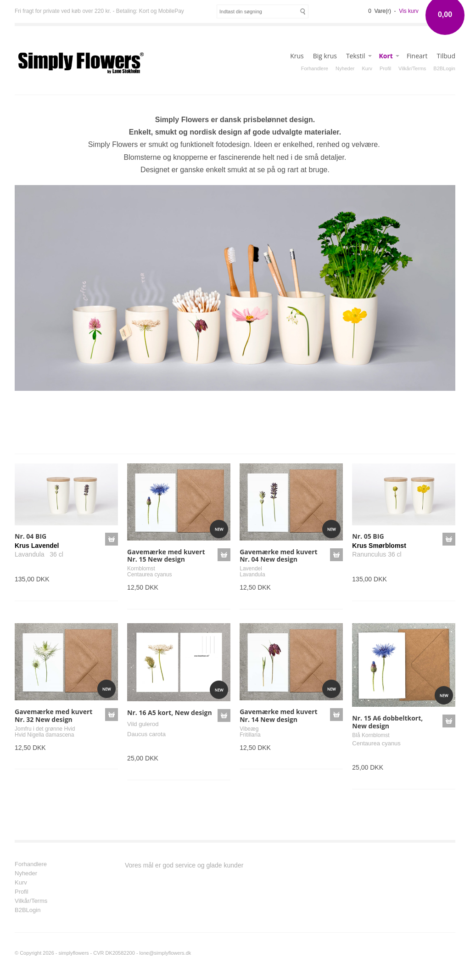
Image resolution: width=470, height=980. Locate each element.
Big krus (325, 56)
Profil (385, 68)
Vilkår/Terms (412, 68)
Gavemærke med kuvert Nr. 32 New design (53, 715)
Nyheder (345, 68)
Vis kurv (408, 11)
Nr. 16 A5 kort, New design (169, 712)
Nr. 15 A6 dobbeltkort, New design (387, 722)
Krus (297, 56)
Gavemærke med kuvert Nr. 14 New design (278, 715)
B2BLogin (444, 68)
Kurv (367, 68)
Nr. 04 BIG (31, 536)
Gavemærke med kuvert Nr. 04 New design (278, 556)
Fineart (417, 56)
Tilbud (446, 56)
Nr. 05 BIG (368, 536)
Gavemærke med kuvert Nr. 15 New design (166, 556)
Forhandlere (315, 68)
